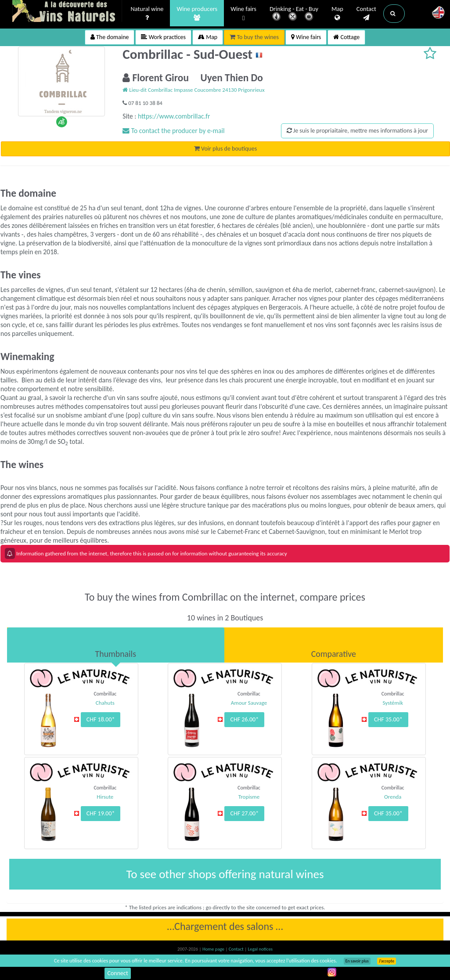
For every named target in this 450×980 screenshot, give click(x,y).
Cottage (346, 37)
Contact (366, 14)
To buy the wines (254, 37)
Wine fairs (243, 14)
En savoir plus (357, 961)
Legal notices (260, 949)
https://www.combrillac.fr (174, 116)
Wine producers (197, 14)
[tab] (116, 645)
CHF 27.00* (244, 813)
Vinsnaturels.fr (67, 12)
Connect (117, 973)
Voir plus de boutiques (225, 149)
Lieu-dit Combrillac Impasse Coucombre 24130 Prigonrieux (193, 90)
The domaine (110, 37)
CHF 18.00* (101, 719)
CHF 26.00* (244, 719)
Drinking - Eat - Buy (294, 14)
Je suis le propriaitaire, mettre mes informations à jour (357, 131)
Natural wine (147, 14)
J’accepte (387, 961)
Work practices (163, 37)
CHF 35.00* (388, 719)
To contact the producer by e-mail (173, 131)
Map (337, 14)
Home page (214, 949)
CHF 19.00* (101, 813)
